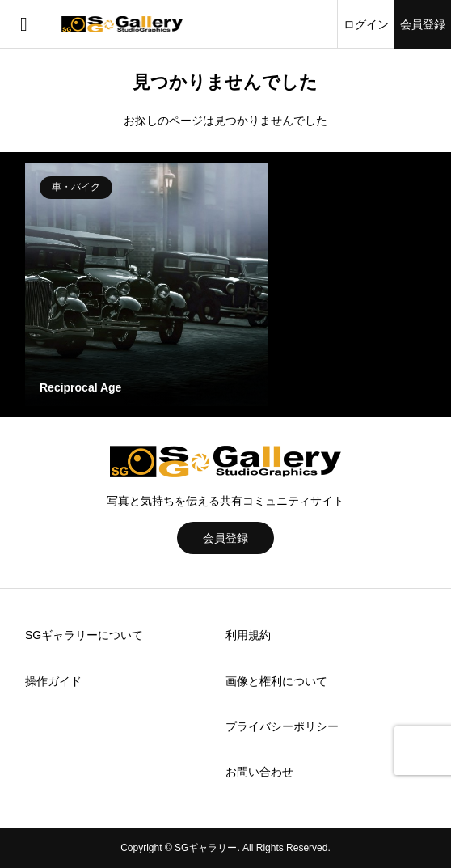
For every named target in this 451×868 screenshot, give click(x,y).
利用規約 (248, 635)
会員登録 (423, 24)
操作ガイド (53, 681)
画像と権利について (276, 681)
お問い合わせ (259, 772)
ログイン (366, 24)
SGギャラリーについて (84, 635)
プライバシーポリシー (282, 726)
